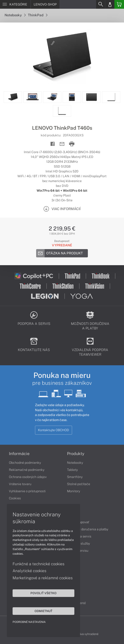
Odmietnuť (43, 611)
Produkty (76, 454)
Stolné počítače (79, 484)
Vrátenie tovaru (20, 484)
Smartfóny (75, 477)
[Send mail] (62, 144)
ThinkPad (38, 15)
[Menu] (15, 4)
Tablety (72, 470)
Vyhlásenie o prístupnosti (27, 491)
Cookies (15, 498)
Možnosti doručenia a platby (88, 529)
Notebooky (15, 15)
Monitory (74, 491)
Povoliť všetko (43, 593)
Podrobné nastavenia (29, 622)
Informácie (19, 454)
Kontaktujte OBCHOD (54, 430)
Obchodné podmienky (25, 463)
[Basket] (119, 4)
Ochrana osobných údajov (28, 477)
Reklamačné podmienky (27, 470)
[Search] (100, 4)
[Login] (110, 4)
